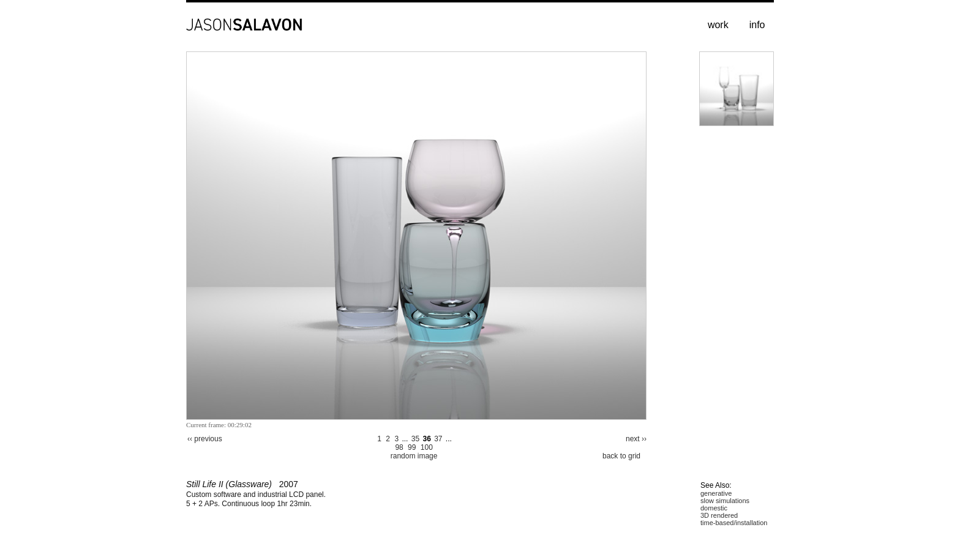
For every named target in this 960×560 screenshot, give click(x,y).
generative (716, 493)
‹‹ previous (205, 439)
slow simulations (725, 501)
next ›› (636, 439)
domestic (714, 508)
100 (427, 447)
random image (414, 456)
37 (438, 439)
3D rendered (719, 515)
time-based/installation (734, 523)
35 (415, 439)
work (718, 25)
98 (399, 447)
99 (412, 447)
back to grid (621, 456)
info (757, 25)
